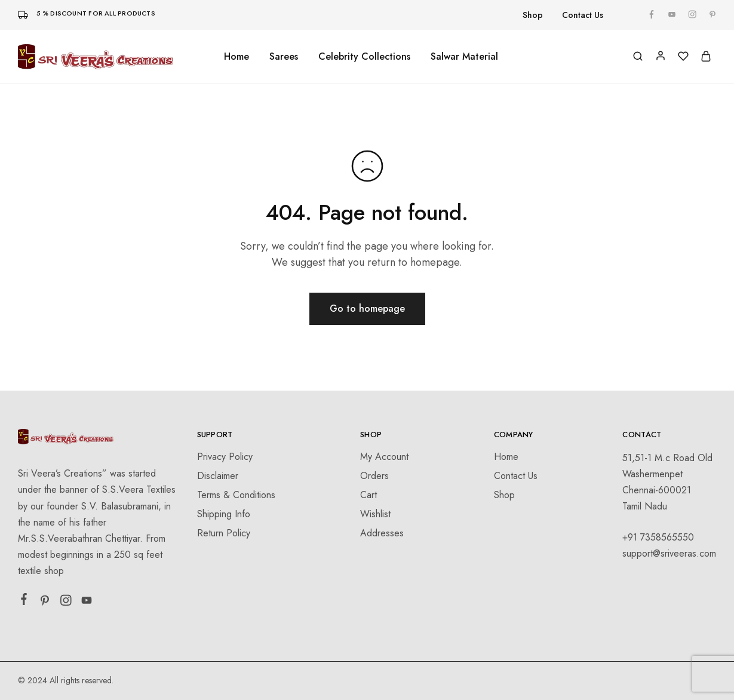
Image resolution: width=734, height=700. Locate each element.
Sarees (284, 57)
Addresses (382, 533)
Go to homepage (367, 308)
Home (237, 57)
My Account (384, 457)
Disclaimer (218, 476)
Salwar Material (464, 57)
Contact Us (583, 15)
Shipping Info (224, 514)
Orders (374, 476)
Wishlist (375, 514)
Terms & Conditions (236, 495)
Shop (533, 15)
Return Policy (224, 533)
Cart (368, 495)
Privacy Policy (225, 457)
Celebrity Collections (364, 57)
